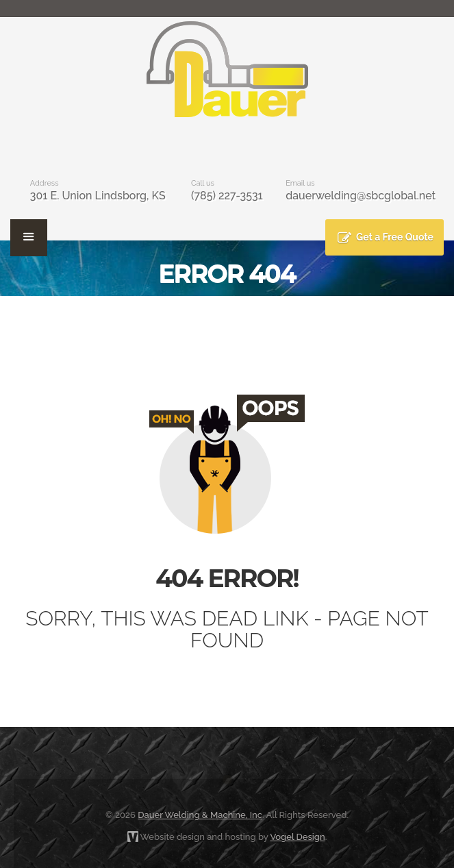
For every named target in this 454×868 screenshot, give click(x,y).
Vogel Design (297, 837)
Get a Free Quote (395, 237)
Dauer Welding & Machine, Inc (200, 815)
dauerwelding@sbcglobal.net (361, 196)
